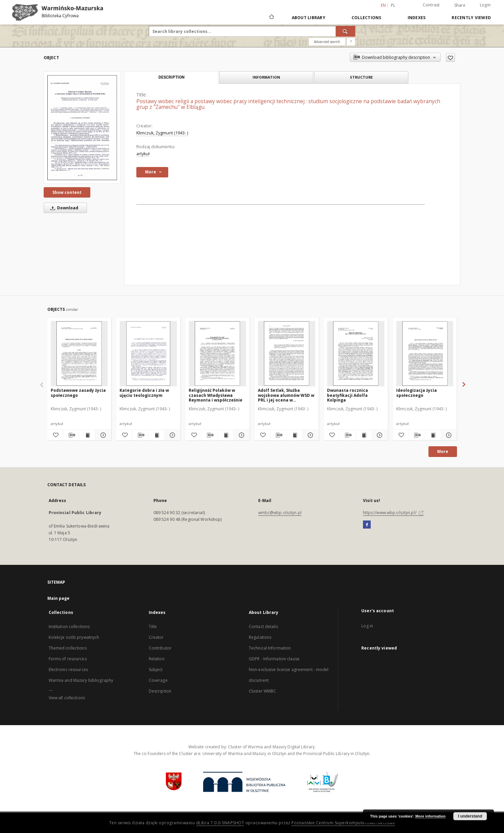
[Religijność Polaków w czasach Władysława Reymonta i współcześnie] (217, 353)
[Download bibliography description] (71, 435)
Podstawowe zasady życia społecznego (78, 393)
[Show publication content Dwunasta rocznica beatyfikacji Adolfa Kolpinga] (364, 435)
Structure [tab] (361, 77)
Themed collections (68, 648)
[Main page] (271, 17)
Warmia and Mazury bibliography (81, 680)
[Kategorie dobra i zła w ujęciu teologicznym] (148, 353)
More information (430, 816)
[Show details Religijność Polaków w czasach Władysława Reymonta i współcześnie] (241, 435)
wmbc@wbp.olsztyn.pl (280, 513)
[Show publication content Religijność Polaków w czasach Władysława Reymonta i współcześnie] (225, 435)
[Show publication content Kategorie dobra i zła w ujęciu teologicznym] (156, 435)
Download (63, 208)
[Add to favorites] (450, 57)
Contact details (263, 627)
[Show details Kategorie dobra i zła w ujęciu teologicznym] (171, 435)
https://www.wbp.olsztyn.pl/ (393, 513)
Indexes (417, 18)
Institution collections (69, 627)
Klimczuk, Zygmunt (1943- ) (162, 133)
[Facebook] (367, 525)
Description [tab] (171, 77)
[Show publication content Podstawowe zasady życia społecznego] (87, 435)
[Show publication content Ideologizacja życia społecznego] (433, 435)
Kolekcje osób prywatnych (74, 637)
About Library (309, 18)
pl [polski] (393, 5)
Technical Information (270, 648)
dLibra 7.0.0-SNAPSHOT (220, 823)
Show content (67, 192)
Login (485, 5)
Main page (59, 598)
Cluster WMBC (262, 691)
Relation (157, 659)
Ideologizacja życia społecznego (417, 393)
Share (460, 5)
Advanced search (327, 42)
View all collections (67, 698)
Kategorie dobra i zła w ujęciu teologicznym (144, 393)
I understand (470, 816)
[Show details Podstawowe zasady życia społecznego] (102, 435)
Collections (366, 18)
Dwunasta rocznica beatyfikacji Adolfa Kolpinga (348, 395)
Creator (156, 637)
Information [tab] (266, 77)
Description (160, 691)
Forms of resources (68, 659)
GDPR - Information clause (274, 659)
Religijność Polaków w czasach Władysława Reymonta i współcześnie (216, 395)
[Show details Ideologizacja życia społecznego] (448, 435)
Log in (367, 626)
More (443, 451)
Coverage (158, 680)
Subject (156, 670)
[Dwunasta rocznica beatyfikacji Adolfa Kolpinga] (356, 353)
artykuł (143, 154)
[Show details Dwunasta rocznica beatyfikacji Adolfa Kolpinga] (379, 435)
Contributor (160, 648)
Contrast (431, 5)
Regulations (260, 637)
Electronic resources (68, 670)
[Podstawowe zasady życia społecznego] (79, 353)
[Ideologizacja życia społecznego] (425, 353)
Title (153, 627)
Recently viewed (471, 18)
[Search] (346, 31)
